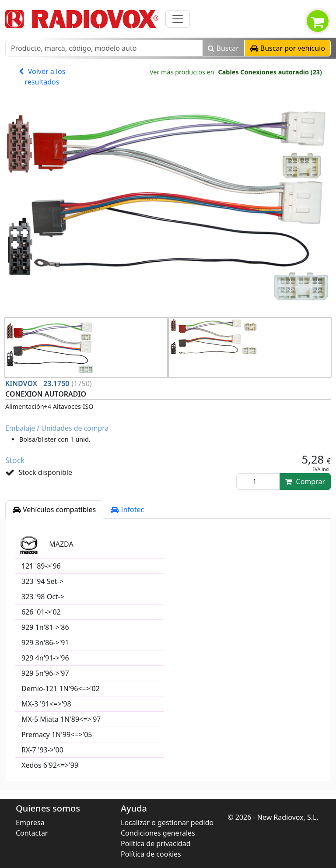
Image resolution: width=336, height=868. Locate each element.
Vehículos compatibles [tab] (54, 510)
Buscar (223, 48)
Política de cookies (151, 854)
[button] (288, 48)
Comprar (305, 481)
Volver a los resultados (42, 77)
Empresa (30, 822)
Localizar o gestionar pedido (167, 822)
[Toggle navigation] (178, 19)
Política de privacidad (156, 843)
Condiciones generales (158, 833)
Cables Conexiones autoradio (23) (270, 72)
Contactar (32, 833)
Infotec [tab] (127, 510)
